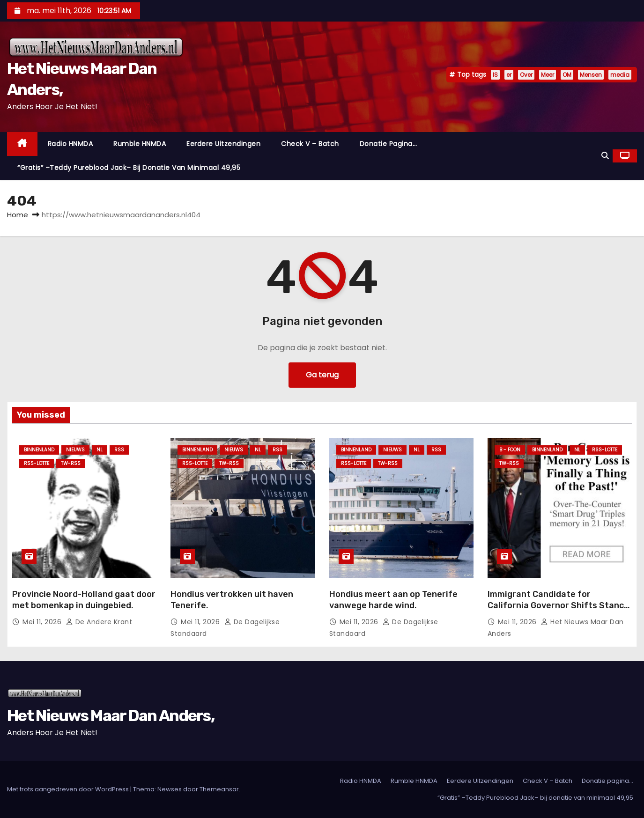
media (620, 75)
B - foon (510, 450)
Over (526, 75)
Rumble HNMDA (140, 144)
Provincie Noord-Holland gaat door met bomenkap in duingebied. (84, 600)
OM (567, 75)
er (509, 75)
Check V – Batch (310, 144)
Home (18, 215)
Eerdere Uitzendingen (223, 144)
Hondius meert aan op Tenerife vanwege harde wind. (393, 600)
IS (495, 75)
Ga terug (322, 375)
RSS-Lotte (37, 463)
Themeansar (219, 789)
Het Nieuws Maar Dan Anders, (111, 716)
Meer (548, 75)
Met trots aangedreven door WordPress (69, 789)
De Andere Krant (99, 622)
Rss (119, 450)
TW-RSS (71, 463)
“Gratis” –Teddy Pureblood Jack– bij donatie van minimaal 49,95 (129, 168)
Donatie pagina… (389, 144)
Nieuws (75, 450)
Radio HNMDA (70, 144)
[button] (605, 156)
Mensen (591, 75)
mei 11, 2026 (43, 622)
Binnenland (39, 450)
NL (100, 450)
